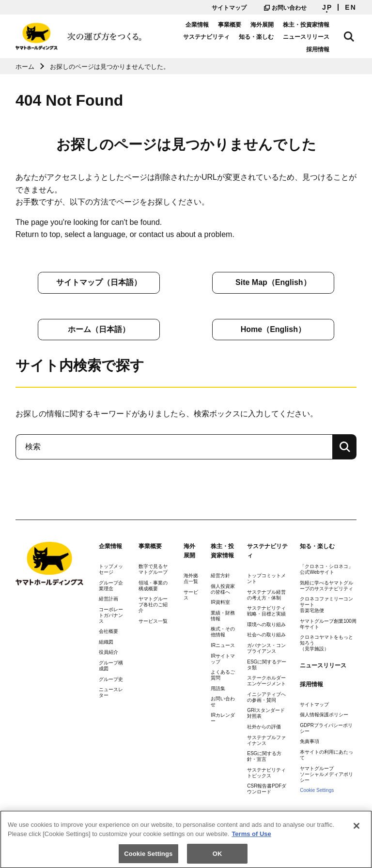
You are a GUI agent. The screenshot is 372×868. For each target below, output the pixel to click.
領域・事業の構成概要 (153, 586)
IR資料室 (220, 602)
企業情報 (202, 31)
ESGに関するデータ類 (267, 665)
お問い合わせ (285, 8)
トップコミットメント (266, 578)
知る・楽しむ (230, 43)
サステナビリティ (179, 43)
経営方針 (220, 576)
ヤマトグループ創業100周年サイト (328, 624)
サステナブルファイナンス (266, 740)
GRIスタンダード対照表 (266, 713)
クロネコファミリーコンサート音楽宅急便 (326, 605)
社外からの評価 (264, 727)
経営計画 (108, 599)
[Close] (356, 833)
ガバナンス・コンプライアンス (266, 648)
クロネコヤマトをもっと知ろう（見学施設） (326, 643)
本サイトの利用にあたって (326, 755)
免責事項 (310, 741)
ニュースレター (111, 692)
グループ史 (111, 679)
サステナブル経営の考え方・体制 (266, 595)
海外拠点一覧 (191, 578)
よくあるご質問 (223, 675)
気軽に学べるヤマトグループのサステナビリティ (326, 586)
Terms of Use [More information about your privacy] (251, 842)
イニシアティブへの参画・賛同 (266, 697)
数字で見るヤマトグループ (153, 569)
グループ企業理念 (111, 586)
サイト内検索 (352, 35)
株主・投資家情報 (312, 31)
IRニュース (223, 645)
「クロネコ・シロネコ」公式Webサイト (326, 569)
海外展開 (268, 31)
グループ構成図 (111, 666)
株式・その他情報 (223, 632)
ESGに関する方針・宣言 (264, 756)
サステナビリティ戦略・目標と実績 (266, 611)
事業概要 (235, 31)
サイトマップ (229, 8)
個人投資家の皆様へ (223, 589)
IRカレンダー (223, 718)
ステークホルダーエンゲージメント (266, 681)
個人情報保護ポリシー (324, 715)
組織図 (106, 642)
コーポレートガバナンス (111, 615)
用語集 (218, 688)
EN (351, 7)
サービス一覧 (153, 621)
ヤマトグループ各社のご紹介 (153, 605)
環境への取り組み (266, 624)
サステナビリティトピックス (266, 773)
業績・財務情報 (223, 616)
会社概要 (108, 631)
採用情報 (324, 43)
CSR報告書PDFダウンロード (267, 789)
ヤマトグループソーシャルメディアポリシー (326, 774)
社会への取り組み (266, 635)
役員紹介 (108, 652)
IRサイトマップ (223, 659)
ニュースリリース (279, 43)
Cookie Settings (317, 790)
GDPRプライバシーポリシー (326, 728)
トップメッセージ (111, 569)
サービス (191, 595)
